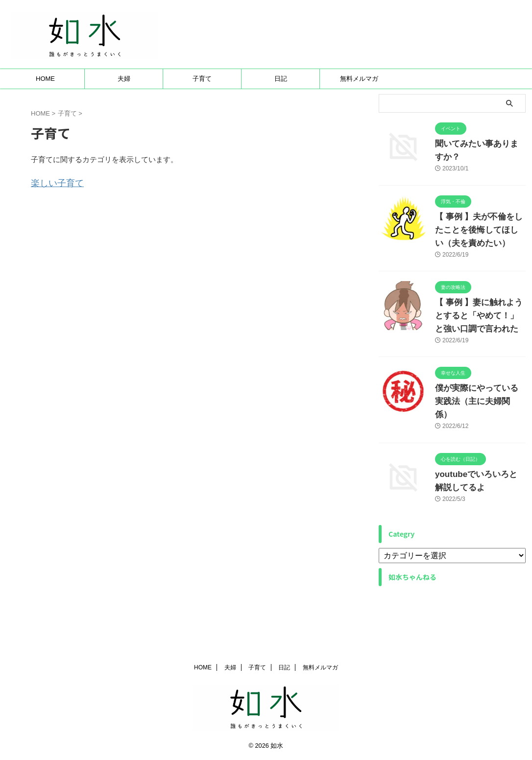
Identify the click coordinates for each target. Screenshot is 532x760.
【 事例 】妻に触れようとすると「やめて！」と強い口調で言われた (480, 339)
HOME (45, 102)
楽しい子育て (53, 205)
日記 (281, 102)
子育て (202, 102)
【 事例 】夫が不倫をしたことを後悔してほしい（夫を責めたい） (480, 253)
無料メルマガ (359, 102)
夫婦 (124, 102)
